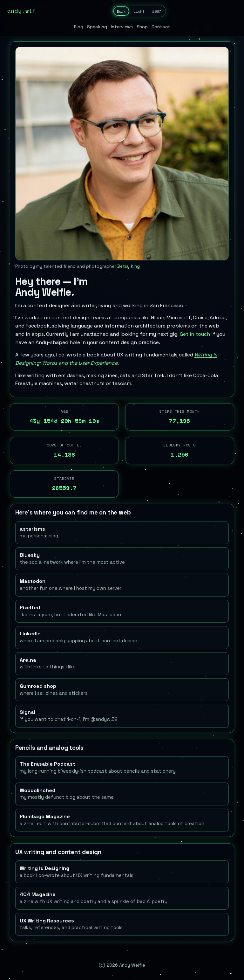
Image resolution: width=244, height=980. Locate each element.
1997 (157, 11)
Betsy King (129, 266)
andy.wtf (22, 11)
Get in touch (195, 334)
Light (139, 11)
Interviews (122, 27)
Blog (78, 27)
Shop (142, 27)
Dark (121, 11)
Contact (161, 27)
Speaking (97, 27)
